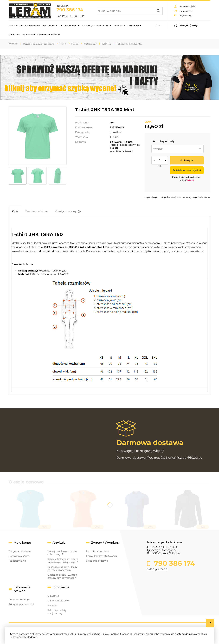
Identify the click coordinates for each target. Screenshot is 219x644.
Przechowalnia (17, 561)
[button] (154, 197)
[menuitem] (13, 25)
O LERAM (53, 596)
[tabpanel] (109, 307)
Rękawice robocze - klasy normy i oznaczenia (62, 568)
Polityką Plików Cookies (105, 634)
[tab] (15, 211)
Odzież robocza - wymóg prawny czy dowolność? (62, 576)
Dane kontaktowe (58, 601)
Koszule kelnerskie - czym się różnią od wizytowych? (63, 561)
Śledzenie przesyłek (98, 561)
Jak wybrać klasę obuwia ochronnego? (62, 553)
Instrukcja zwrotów (98, 551)
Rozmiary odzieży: (163, 141)
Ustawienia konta (19, 556)
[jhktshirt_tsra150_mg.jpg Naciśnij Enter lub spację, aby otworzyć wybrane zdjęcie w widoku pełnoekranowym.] (37, 136)
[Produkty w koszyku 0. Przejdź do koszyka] (189, 25)
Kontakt (52, 605)
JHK (112, 123)
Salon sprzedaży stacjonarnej (57, 612)
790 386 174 (70, 10)
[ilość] (160, 160)
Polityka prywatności (21, 604)
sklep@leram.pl (158, 569)
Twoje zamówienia (20, 551)
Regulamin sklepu (19, 600)
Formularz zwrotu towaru (101, 556)
